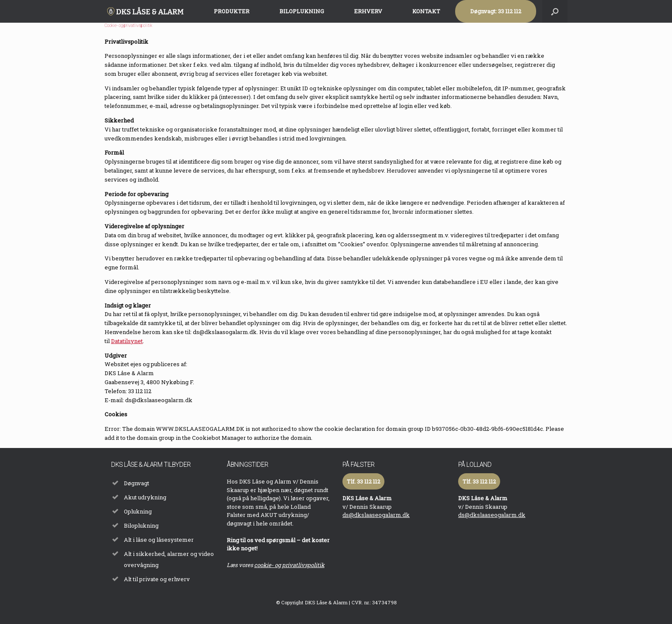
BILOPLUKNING (302, 11)
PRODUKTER (232, 11)
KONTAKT (426, 11)
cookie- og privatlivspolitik (289, 565)
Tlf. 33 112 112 (363, 481)
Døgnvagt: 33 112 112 (496, 11)
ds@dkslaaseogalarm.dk (376, 515)
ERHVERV (368, 11)
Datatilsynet (127, 341)
